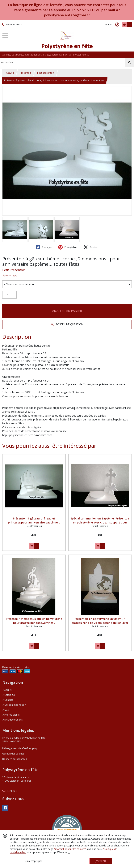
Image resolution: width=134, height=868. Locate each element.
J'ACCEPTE (101, 861)
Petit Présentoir (14, 270)
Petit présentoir (46, 73)
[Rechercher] (129, 63)
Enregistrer (68, 247)
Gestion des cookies (13, 754)
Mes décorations (12, 720)
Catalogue (9, 695)
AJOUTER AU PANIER (67, 311)
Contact (108, 25)
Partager (44, 247)
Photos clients (11, 715)
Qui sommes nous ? (14, 705)
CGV (6, 710)
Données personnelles (15, 759)
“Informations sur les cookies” (70, 849)
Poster (91, 247)
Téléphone (10, 791)
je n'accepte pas (34, 861)
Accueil (10, 73)
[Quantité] (9, 295)
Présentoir (25, 73)
